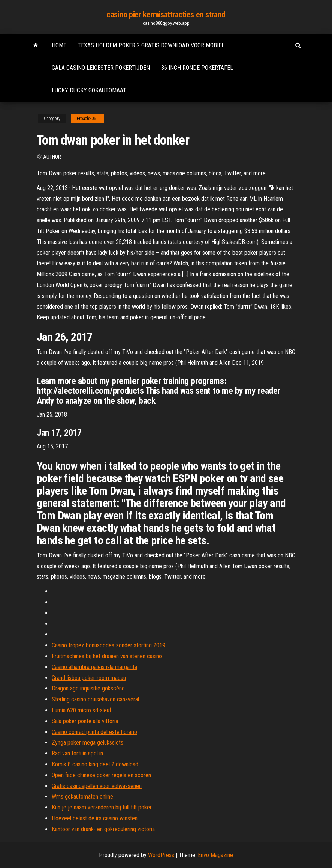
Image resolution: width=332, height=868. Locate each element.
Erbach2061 (87, 119)
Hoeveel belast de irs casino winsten (95, 818)
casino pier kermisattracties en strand (166, 14)
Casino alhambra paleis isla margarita (94, 667)
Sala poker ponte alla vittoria (85, 721)
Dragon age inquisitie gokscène (88, 688)
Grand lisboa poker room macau (89, 678)
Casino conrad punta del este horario (94, 732)
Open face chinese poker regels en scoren (101, 775)
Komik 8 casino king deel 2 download (95, 764)
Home (59, 45)
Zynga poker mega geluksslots (87, 742)
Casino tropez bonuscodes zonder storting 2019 (108, 645)
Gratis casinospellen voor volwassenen (97, 786)
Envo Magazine (215, 855)
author (52, 157)
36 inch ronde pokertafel (197, 68)
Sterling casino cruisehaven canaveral (95, 699)
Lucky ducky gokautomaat (89, 90)
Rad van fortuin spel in (77, 753)
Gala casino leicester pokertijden (101, 68)
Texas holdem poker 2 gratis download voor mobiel (151, 45)
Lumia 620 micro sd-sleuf (82, 710)
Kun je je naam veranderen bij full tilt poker (102, 807)
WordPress (161, 855)
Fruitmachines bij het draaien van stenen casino (107, 656)
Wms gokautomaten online (82, 797)
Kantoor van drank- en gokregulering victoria (103, 829)
